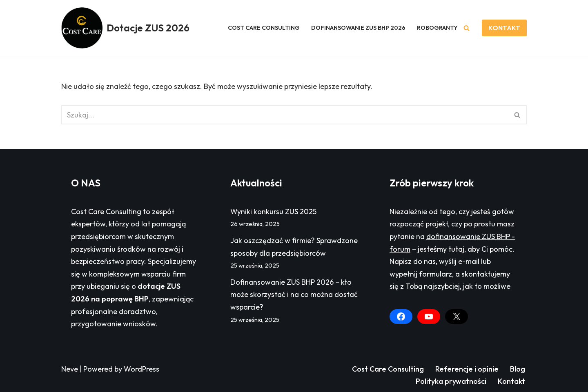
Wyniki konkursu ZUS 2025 (273, 212)
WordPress (141, 369)
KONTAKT (504, 28)
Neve (70, 369)
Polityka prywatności (451, 381)
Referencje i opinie (467, 369)
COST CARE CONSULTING (264, 28)
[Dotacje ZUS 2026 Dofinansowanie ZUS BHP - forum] (125, 28)
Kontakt (511, 381)
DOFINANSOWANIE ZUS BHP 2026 (358, 28)
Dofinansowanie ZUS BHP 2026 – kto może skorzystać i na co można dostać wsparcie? (294, 295)
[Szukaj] (467, 28)
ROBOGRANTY (437, 28)
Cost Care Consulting (388, 369)
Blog (518, 369)
